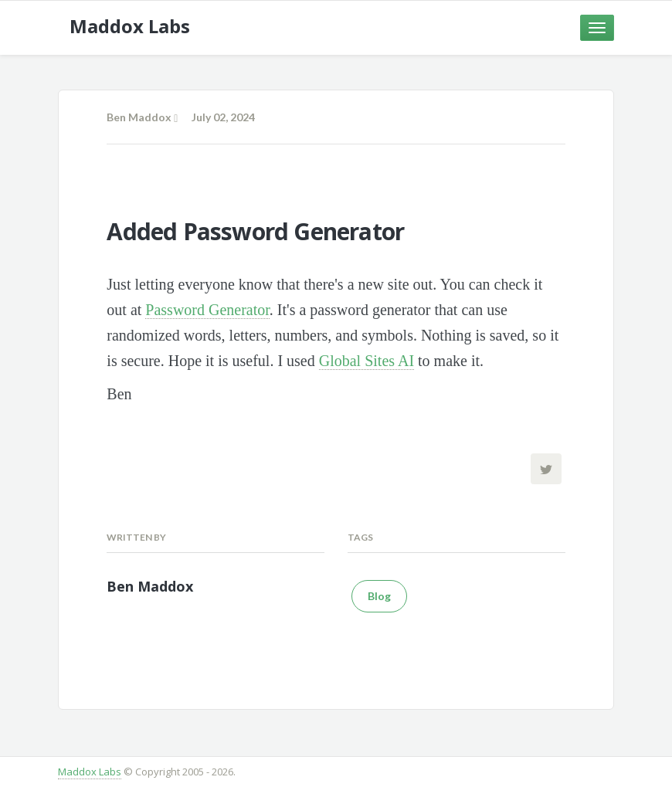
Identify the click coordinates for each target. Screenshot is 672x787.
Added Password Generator (255, 231)
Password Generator (207, 310)
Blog (379, 596)
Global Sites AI (367, 361)
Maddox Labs (90, 772)
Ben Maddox (139, 117)
